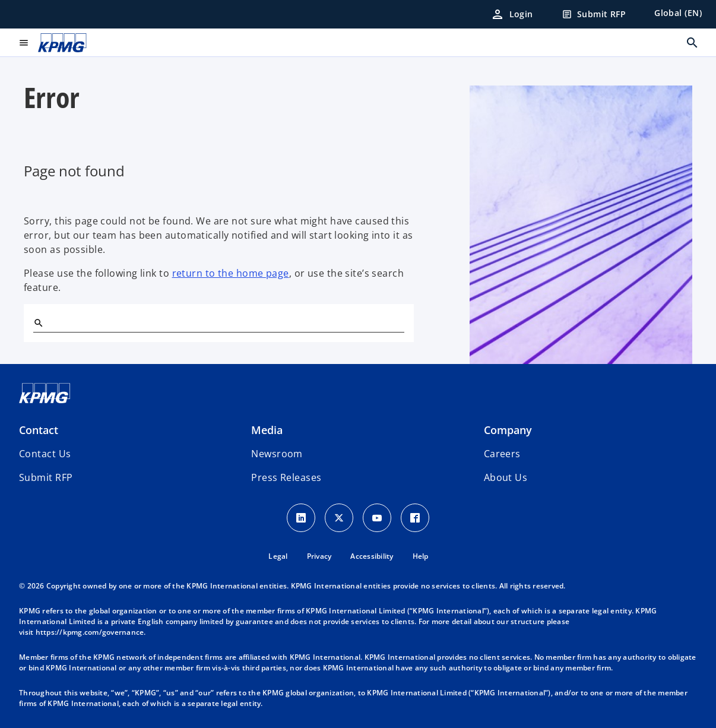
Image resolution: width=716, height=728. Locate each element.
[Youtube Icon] (377, 518)
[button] (46, 477)
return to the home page (231, 273)
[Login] (512, 14)
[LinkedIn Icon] (301, 518)
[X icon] (339, 518)
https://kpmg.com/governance (90, 632)
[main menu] (24, 43)
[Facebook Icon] (415, 518)
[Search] (38, 322)
